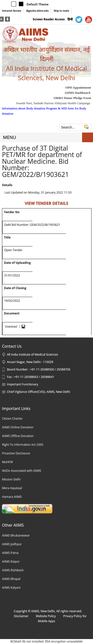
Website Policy (46, 616)
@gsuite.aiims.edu (37, 11)
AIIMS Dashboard (77, 93)
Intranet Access (12, 11)
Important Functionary (23, 384)
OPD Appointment (78, 87)
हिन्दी (70, 19)
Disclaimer (21, 616)
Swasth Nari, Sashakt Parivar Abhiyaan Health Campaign (53, 103)
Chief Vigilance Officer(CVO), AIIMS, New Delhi (38, 392)
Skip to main (61, 11)
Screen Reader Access (49, 19)
